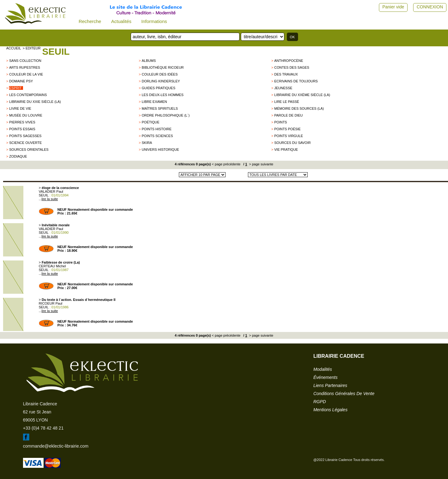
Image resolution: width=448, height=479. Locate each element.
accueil (14, 48)
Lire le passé (287, 102)
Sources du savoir (292, 143)
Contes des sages (292, 67)
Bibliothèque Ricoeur (163, 67)
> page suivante (261, 164)
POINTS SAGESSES (25, 136)
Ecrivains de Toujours (296, 81)
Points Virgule (288, 136)
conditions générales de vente (344, 394)
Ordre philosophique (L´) (166, 115)
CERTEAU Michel (52, 266)
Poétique (150, 122)
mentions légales (330, 410)
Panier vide (393, 7)
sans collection (25, 61)
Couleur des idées (160, 74)
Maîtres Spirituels (160, 108)
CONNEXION (430, 7)
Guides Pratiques (158, 88)
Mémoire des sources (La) (299, 108)
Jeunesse (283, 88)
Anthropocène (289, 61)
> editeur (32, 48)
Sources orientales (29, 150)
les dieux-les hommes (162, 95)
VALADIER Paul (51, 191)
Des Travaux (286, 74)
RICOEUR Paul (50, 303)
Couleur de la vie (26, 74)
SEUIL (56, 51)
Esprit (15, 88)
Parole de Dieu (288, 115)
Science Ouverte (25, 143)
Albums (149, 61)
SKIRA (147, 143)
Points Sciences (157, 136)
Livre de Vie (20, 108)
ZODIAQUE (18, 156)
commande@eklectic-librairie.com (56, 446)
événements (325, 377)
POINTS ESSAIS (22, 129)
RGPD (320, 402)
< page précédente (226, 164)
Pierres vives (22, 122)
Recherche (90, 21)
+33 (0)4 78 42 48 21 (43, 428)
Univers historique (160, 150)
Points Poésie (287, 129)
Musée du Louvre (26, 115)
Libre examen (154, 102)
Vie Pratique (286, 150)
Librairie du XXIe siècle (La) (35, 102)
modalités (323, 369)
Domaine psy (21, 81)
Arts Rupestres (24, 67)
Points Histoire (156, 129)
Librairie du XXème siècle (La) (302, 95)
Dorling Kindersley (161, 81)
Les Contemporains (28, 95)
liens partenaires (330, 385)
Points (280, 122)
